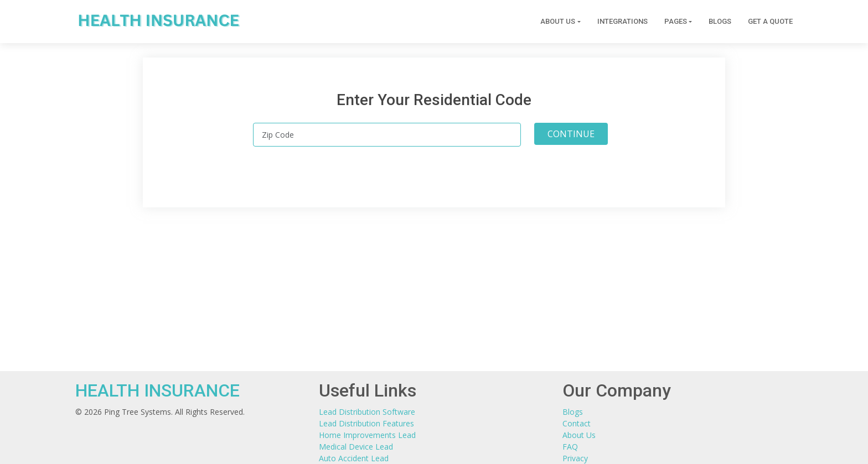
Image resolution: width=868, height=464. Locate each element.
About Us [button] (558, 22)
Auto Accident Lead (354, 458)
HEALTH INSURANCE (157, 390)
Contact (577, 423)
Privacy (575, 458)
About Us (579, 435)
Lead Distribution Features (366, 423)
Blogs (720, 22)
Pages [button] (676, 22)
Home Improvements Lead (367, 435)
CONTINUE (571, 134)
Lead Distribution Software (367, 412)
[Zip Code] (387, 135)
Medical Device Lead (356, 447)
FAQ (570, 447)
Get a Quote (770, 22)
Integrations (622, 22)
